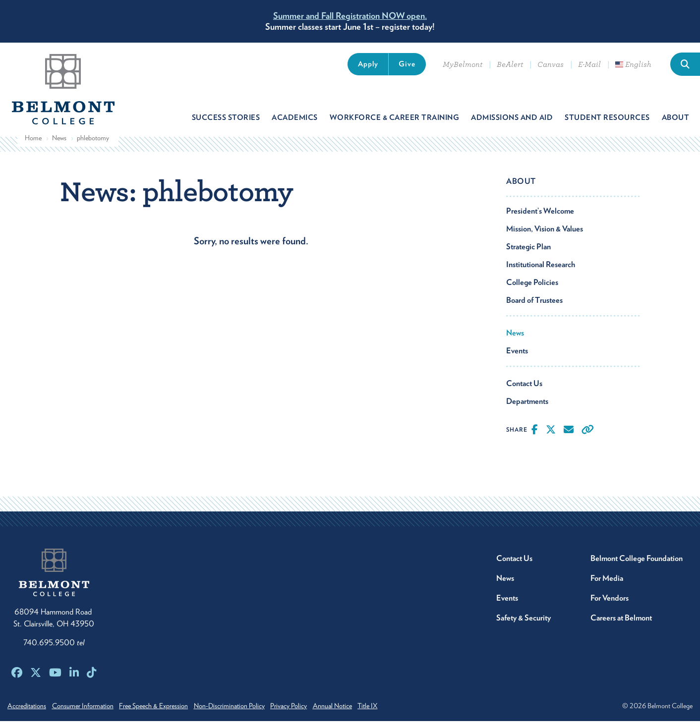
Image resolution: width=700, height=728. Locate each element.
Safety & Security (524, 625)
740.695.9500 (54, 649)
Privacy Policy (309, 713)
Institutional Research (541, 271)
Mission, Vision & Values (545, 236)
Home (33, 145)
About (521, 188)
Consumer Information (88, 713)
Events (517, 358)
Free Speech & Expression (164, 713)
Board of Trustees (534, 307)
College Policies (532, 289)
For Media (607, 585)
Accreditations (27, 713)
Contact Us (524, 390)
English (633, 64)
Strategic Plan (528, 253)
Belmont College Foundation (637, 565)
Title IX (399, 713)
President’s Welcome (540, 218)
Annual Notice (358, 713)
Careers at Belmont (621, 625)
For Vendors (610, 605)
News (59, 145)
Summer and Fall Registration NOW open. (350, 16)
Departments (527, 408)
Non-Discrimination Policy (245, 713)
